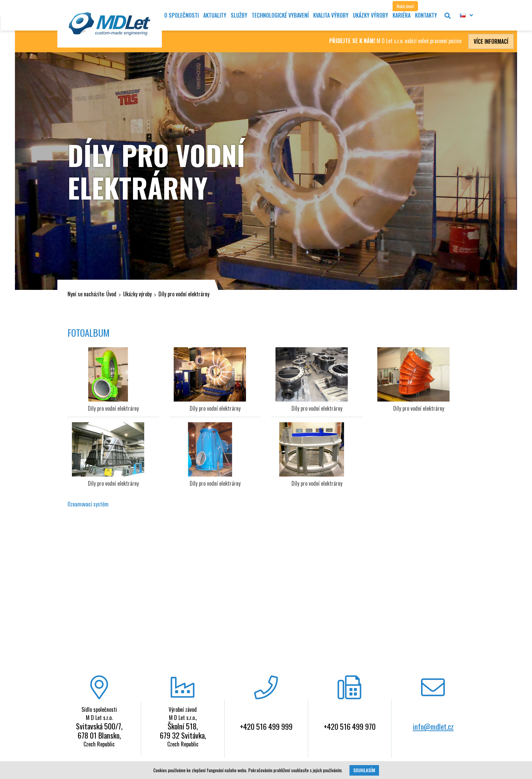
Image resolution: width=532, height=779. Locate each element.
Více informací (491, 41)
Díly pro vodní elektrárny (184, 294)
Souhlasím (364, 770)
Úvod (111, 294)
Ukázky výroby (137, 294)
